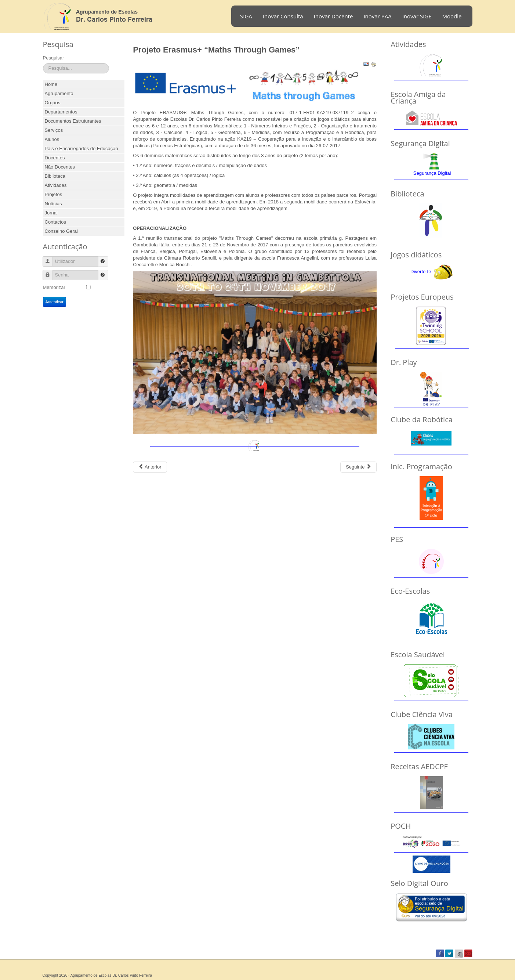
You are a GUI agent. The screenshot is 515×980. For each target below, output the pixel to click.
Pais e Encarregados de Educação (81, 149)
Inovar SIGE (417, 16)
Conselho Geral (61, 231)
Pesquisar (54, 58)
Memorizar (54, 287)
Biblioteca (55, 176)
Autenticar (55, 302)
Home (51, 84)
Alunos (52, 139)
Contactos (56, 222)
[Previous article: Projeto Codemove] (150, 467)
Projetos (54, 194)
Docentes (55, 158)
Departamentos (61, 112)
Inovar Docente (333, 16)
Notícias (53, 204)
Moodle (452, 16)
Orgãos (53, 103)
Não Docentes (60, 167)
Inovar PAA (377, 16)
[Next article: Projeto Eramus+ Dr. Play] (358, 467)
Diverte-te (421, 272)
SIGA (246, 16)
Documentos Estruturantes (73, 121)
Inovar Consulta (283, 16)
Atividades (56, 185)
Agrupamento (59, 93)
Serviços (54, 130)
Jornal (51, 213)
